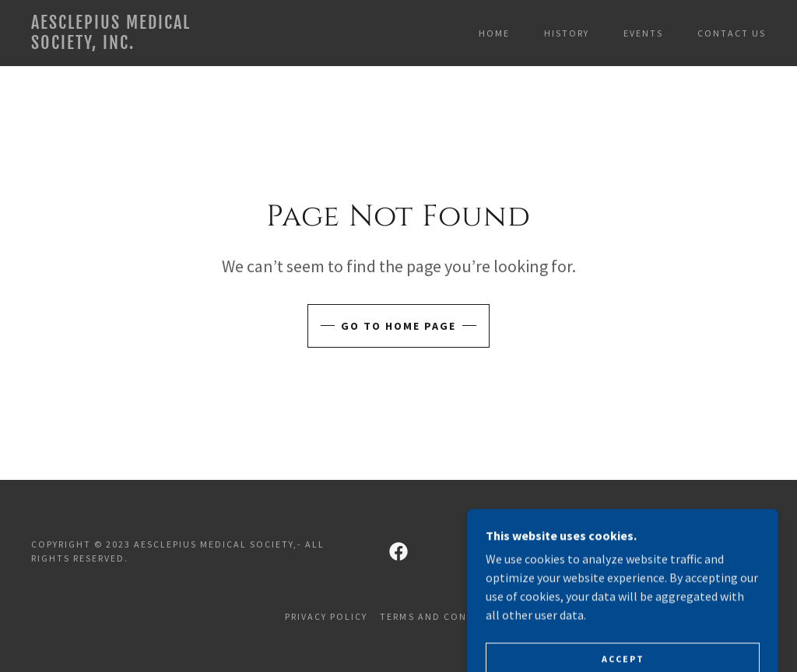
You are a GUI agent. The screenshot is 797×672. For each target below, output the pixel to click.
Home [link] (494, 33)
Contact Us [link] (732, 33)
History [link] (567, 33)
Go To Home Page (398, 326)
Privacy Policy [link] (326, 616)
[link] (129, 44)
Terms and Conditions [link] (446, 616)
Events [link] (643, 33)
